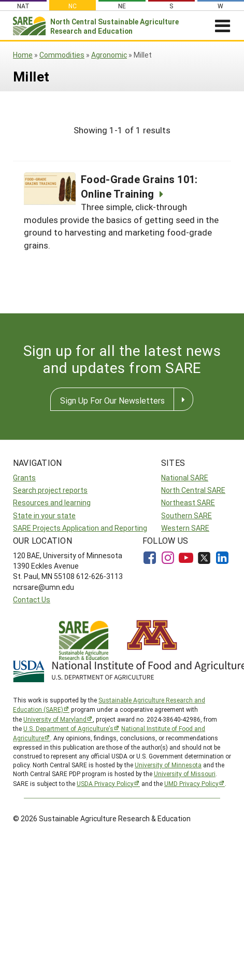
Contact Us (32, 599)
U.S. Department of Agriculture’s (68, 728)
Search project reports (50, 490)
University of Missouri (185, 774)
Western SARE (185, 528)
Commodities (62, 55)
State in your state (44, 515)
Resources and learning (52, 502)
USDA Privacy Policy (105, 783)
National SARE (185, 478)
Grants (24, 478)
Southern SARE (186, 515)
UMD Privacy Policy (191, 783)
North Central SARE (193, 490)
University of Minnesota (168, 765)
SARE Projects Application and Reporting (80, 528)
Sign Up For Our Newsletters (112, 400)
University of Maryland (55, 719)
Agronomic (109, 55)
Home (23, 55)
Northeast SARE (188, 502)
